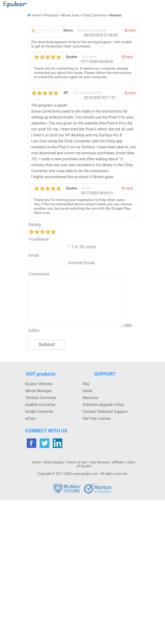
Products (51, 15)
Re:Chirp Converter (92, 30)
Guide (88, 391)
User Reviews (99, 462)
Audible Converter (40, 405)
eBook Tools (70, 15)
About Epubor (54, 462)
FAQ (86, 384)
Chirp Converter (94, 15)
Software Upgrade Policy (103, 405)
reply (132, 30)
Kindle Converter (39, 412)
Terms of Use (77, 462)
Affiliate (118, 462)
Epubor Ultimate (39, 384)
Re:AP (87, 188)
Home (37, 15)
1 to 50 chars (84, 247)
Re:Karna (89, 57)
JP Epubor (84, 466)
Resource (91, 398)
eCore (30, 418)
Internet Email (81, 263)
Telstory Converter (41, 398)
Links (130, 462)
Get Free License (97, 418)
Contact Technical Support (105, 412)
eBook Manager (39, 391)
